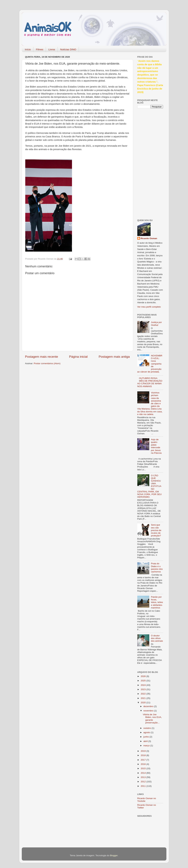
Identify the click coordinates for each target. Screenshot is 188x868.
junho (147, 737)
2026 (143, 676)
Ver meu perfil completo (149, 307)
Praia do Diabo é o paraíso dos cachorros (157, 568)
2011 (143, 786)
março (147, 746)
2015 (143, 768)
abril (146, 741)
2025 (143, 681)
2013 (143, 777)
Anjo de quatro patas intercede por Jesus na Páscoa (156, 446)
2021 (143, 698)
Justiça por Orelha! (156, 324)
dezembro (149, 706)
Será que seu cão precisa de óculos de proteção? (156, 530)
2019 (143, 751)
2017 (143, 760)
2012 (143, 782)
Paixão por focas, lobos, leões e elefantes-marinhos (157, 602)
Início (28, 49)
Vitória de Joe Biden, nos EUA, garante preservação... (152, 719)
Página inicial (78, 357)
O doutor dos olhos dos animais (157, 638)
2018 (143, 755)
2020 (143, 703)
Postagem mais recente (42, 357)
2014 (143, 773)
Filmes (40, 49)
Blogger (114, 855)
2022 (143, 694)
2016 (143, 764)
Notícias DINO (68, 49)
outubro (148, 728)
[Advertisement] (151, 163)
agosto (147, 732)
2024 (143, 685)
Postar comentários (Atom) (47, 363)
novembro (149, 711)
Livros (52, 49)
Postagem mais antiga (114, 357)
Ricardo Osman (149, 238)
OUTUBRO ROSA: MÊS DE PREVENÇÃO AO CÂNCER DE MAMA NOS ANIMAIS (150, 382)
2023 (143, 689)
